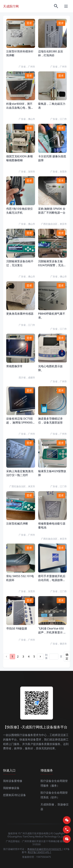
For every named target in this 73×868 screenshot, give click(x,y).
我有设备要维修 (13, 781)
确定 (67, 656)
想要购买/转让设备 (15, 795)
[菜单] (66, 6)
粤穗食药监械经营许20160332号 (45, 849)
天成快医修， (49, 804)
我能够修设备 (11, 788)
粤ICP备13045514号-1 (39, 852)
